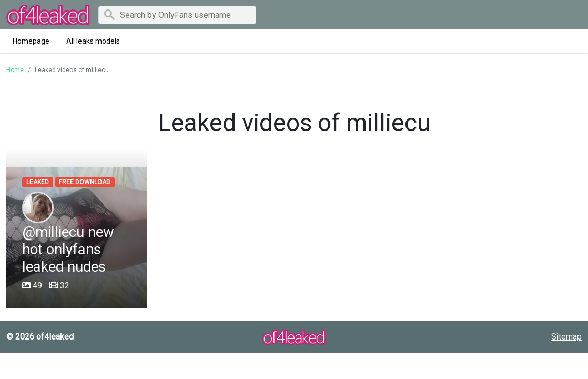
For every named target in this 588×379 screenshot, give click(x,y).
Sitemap (566, 337)
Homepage (31, 41)
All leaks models (93, 41)
